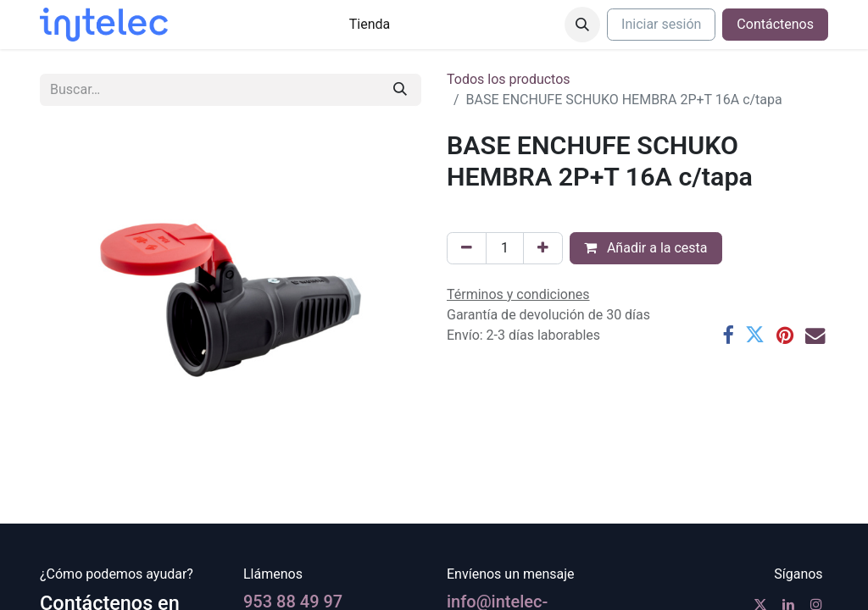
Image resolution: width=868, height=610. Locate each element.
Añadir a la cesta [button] (646, 248)
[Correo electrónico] (815, 335)
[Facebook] (728, 335)
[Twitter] (755, 335)
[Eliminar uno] (467, 248)
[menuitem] (370, 25)
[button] (582, 25)
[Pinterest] (785, 335)
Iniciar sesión (661, 24)
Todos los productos (509, 79)
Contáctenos (775, 24)
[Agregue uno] (543, 248)
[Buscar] (400, 90)
